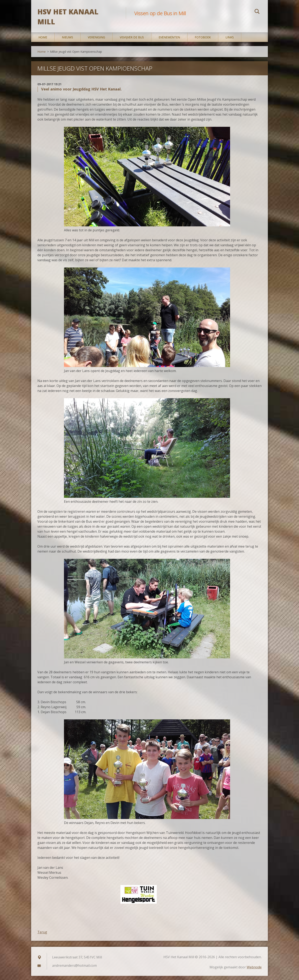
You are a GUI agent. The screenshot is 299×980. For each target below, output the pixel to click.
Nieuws (67, 41)
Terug (42, 936)
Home (43, 41)
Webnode (254, 971)
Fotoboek (203, 41)
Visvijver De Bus (132, 41)
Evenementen (169, 41)
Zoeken (257, 12)
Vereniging (96, 41)
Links (230, 41)
